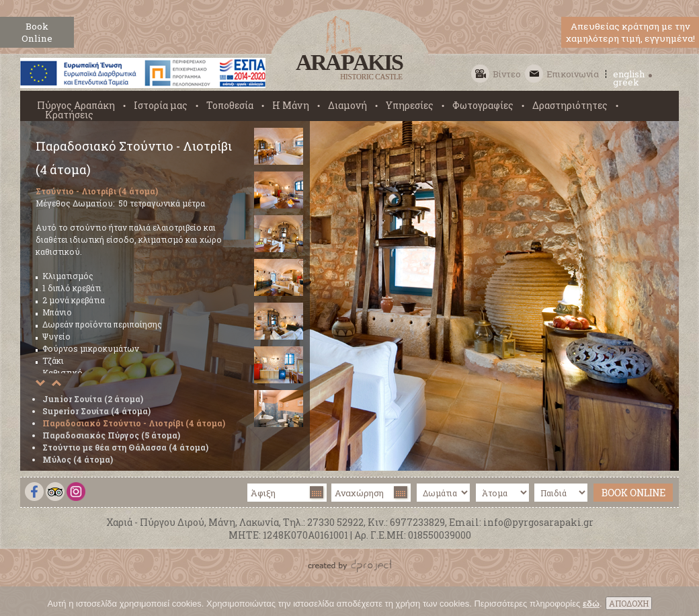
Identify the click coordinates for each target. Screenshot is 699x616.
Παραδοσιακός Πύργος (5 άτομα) (111, 435)
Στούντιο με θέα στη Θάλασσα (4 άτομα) (125, 447)
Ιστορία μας (161, 106)
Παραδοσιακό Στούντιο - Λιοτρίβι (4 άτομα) (134, 423)
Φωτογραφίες (483, 106)
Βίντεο (507, 74)
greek (626, 82)
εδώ (591, 607)
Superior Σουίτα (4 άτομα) (96, 411)
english (629, 74)
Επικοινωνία (573, 74)
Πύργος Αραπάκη (76, 106)
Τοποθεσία (230, 106)
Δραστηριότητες (570, 106)
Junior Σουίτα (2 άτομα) (93, 399)
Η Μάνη (291, 106)
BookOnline (37, 32)
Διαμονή (347, 106)
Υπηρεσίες (410, 106)
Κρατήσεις (69, 115)
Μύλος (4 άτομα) (78, 459)
